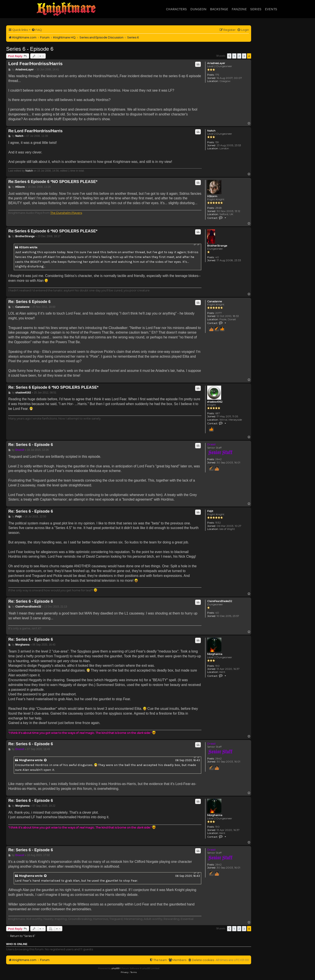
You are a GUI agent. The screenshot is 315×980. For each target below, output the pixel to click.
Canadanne (214, 301)
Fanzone (239, 9)
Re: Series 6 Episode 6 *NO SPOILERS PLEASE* (53, 387)
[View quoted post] (45, 760)
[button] (229, 56)
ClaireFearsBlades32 (220, 601)
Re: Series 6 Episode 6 (29, 302)
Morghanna (215, 654)
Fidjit (210, 511)
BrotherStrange (217, 246)
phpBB (115, 968)
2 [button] (239, 56)
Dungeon (198, 9)
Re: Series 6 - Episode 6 (31, 445)
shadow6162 (215, 402)
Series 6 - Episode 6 (30, 49)
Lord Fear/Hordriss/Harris (35, 64)
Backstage (219, 9)
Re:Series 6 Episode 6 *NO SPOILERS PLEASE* (53, 182)
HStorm (212, 196)
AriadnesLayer (216, 63)
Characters (176, 9)
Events (271, 9)
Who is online (17, 944)
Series (256, 9)
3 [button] (244, 56)
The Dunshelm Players (66, 213)
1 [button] (234, 56)
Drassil (211, 444)
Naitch (211, 131)
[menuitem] (37, 30)
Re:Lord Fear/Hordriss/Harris (35, 131)
